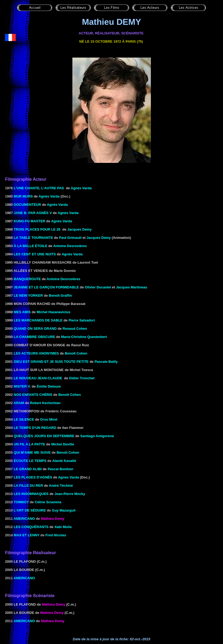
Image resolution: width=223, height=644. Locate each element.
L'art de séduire (30, 510)
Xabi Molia (63, 527)
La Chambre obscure (35, 337)
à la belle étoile (31, 246)
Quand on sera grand (35, 329)
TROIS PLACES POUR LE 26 (37, 229)
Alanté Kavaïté (64, 461)
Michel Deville (63, 444)
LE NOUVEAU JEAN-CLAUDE (38, 378)
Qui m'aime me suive (32, 452)
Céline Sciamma (48, 502)
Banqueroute (27, 279)
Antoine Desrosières (70, 246)
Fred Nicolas (56, 535)
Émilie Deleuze (49, 386)
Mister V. (22, 386)
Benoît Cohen (76, 353)
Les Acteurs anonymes (36, 353)
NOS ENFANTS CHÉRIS (33, 395)
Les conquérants (31, 527)
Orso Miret (49, 419)
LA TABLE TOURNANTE (34, 238)
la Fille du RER (28, 486)
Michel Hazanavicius (53, 312)
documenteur (28, 205)
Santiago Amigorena (97, 436)
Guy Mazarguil (64, 510)
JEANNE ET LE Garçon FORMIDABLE (46, 287)
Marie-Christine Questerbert (84, 337)
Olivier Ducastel (98, 287)
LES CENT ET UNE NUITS (34, 254)
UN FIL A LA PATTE (30, 444)
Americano (24, 519)
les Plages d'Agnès (33, 477)
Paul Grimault (70, 238)
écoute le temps (30, 461)
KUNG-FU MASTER (30, 221)
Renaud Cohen (75, 329)
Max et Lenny (27, 535)
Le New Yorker (28, 295)
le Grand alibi (28, 469)
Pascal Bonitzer (61, 469)
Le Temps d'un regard (35, 428)
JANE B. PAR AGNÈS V (33, 213)
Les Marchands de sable (38, 320)
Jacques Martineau (132, 287)
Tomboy (21, 502)
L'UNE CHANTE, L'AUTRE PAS (39, 188)
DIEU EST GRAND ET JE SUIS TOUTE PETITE (51, 362)
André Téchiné (61, 486)
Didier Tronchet (82, 378)
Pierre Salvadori (82, 320)
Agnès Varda (81, 188)
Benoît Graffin (61, 295)
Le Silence (24, 419)
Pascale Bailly (106, 362)
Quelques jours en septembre (44, 436)
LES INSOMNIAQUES (31, 494)
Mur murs (23, 196)
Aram (19, 403)
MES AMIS (22, 312)
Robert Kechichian (45, 403)
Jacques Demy (79, 229)
